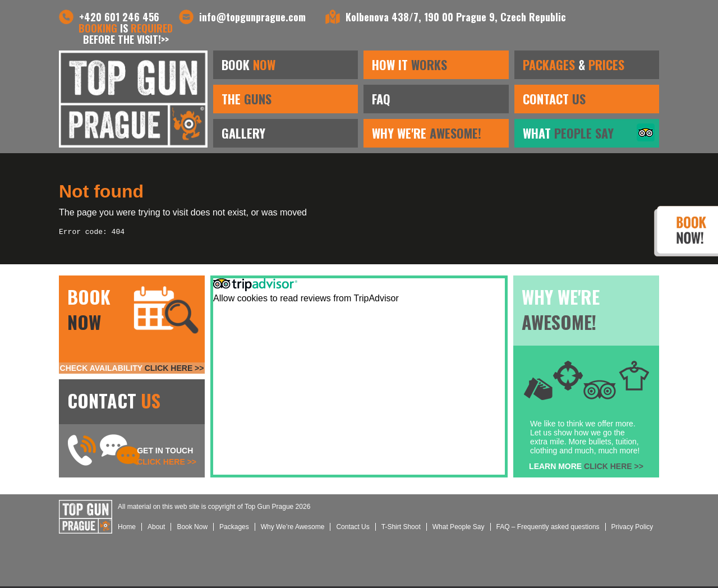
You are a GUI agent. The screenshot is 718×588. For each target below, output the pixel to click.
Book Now (192, 529)
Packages (234, 529)
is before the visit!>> (126, 34)
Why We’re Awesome (293, 529)
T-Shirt (401, 529)
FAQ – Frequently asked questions (548, 529)
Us (353, 529)
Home (127, 529)
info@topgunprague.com (252, 17)
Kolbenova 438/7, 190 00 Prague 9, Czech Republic (456, 17)
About (156, 529)
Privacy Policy (632, 529)
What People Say (459, 529)
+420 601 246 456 (119, 17)
